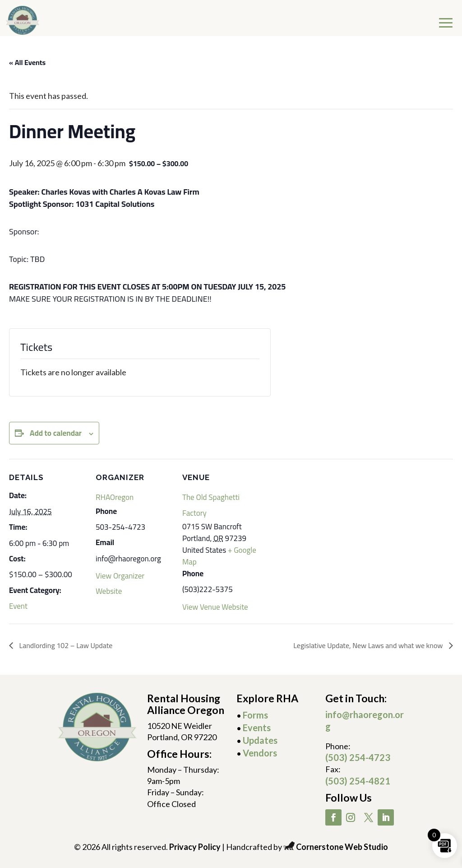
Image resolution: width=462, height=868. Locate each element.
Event (18, 606)
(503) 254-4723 (358, 757)
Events (257, 728)
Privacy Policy (195, 847)
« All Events (27, 62)
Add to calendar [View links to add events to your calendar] (56, 433)
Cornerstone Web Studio (342, 847)
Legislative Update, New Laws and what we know (369, 645)
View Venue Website (215, 607)
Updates (260, 740)
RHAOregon (115, 497)
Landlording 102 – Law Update (65, 645)
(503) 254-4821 (358, 781)
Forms (255, 715)
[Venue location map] (316, 521)
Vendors (260, 753)
